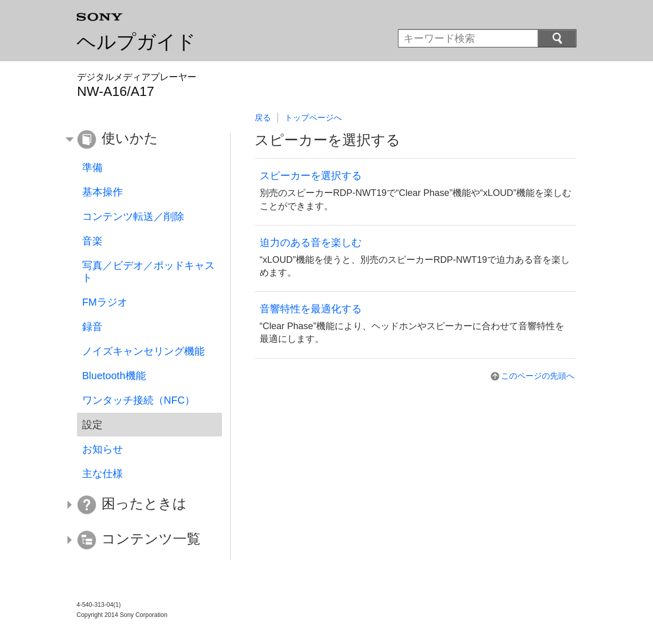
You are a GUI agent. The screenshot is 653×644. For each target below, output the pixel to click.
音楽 (92, 241)
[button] (142, 140)
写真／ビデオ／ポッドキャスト (148, 271)
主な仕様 (103, 474)
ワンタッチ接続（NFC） (139, 400)
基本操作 (103, 192)
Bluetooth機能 (114, 376)
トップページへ (313, 118)
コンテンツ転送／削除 (133, 216)
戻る (263, 118)
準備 (92, 167)
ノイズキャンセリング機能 (143, 351)
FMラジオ (105, 302)
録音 (92, 327)
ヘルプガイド (136, 42)
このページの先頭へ (538, 376)
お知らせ (103, 449)
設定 (92, 425)
